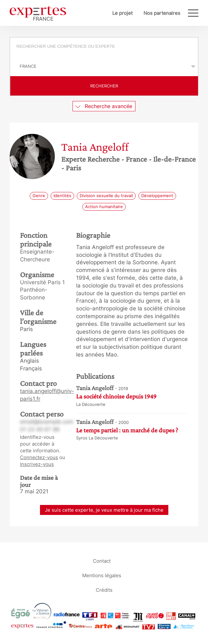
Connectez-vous (39, 457)
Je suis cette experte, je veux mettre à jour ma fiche (104, 510)
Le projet (122, 13)
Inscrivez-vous (37, 464)
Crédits (104, 590)
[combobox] (104, 47)
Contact (102, 561)
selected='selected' (104, 66)
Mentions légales (102, 575)
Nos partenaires (162, 13)
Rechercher (104, 86)
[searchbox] (108, 47)
